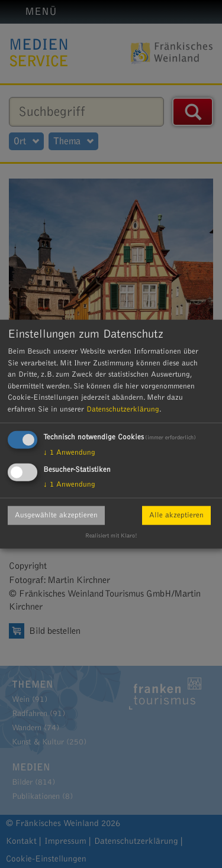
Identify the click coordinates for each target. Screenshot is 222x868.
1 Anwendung (69, 452)
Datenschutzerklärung (123, 409)
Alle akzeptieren (176, 515)
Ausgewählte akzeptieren (56, 515)
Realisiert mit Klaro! (111, 536)
